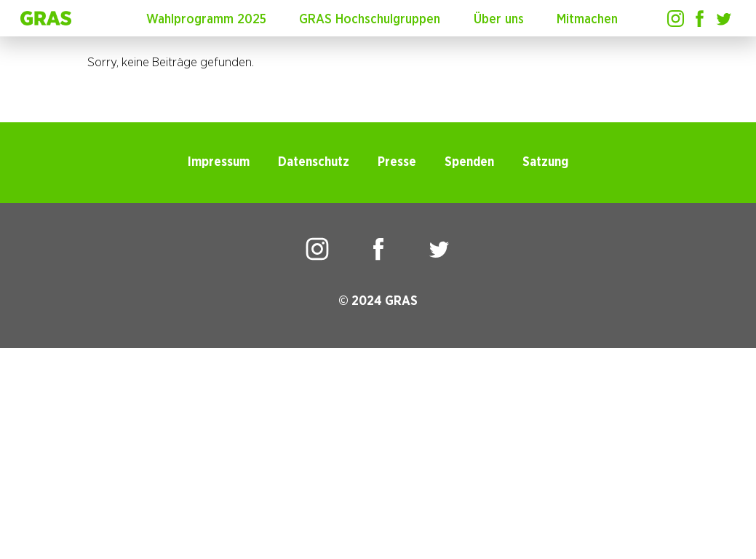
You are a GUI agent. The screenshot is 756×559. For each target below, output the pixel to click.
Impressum (219, 162)
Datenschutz (314, 162)
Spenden (469, 162)
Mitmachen (587, 20)
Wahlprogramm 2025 (206, 20)
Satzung (545, 162)
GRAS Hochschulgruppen (370, 20)
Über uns (499, 20)
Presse (397, 162)
